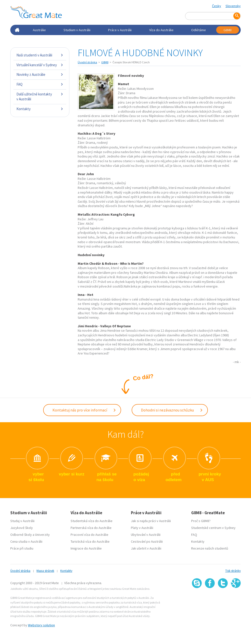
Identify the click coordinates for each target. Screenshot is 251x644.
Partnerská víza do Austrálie (91, 528)
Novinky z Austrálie (40, 74)
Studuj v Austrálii (22, 521)
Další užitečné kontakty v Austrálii (40, 97)
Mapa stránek (45, 571)
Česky (217, 6)
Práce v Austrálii (120, 30)
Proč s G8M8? (201, 521)
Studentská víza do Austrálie (92, 521)
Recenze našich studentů (210, 548)
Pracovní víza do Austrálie (89, 535)
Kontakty (40, 109)
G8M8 (228, 30)
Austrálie (39, 30)
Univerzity (42, 535)
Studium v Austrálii (77, 30)
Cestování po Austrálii (147, 541)
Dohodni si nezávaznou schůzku (172, 410)
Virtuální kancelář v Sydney (40, 65)
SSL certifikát (223, 599)
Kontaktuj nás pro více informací (84, 410)
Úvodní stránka (87, 62)
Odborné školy (21, 535)
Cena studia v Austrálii (26, 541)
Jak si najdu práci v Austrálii (151, 521)
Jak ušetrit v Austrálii (146, 548)
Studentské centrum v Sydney (213, 528)
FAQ (40, 84)
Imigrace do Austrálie (86, 548)
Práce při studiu (22, 548)
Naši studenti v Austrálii (40, 55)
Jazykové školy (22, 528)
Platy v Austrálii (142, 528)
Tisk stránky (233, 571)
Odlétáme (199, 30)
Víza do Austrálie (161, 30)
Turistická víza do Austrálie (90, 541)
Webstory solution (41, 625)
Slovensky (233, 6)
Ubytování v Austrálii (146, 535)
